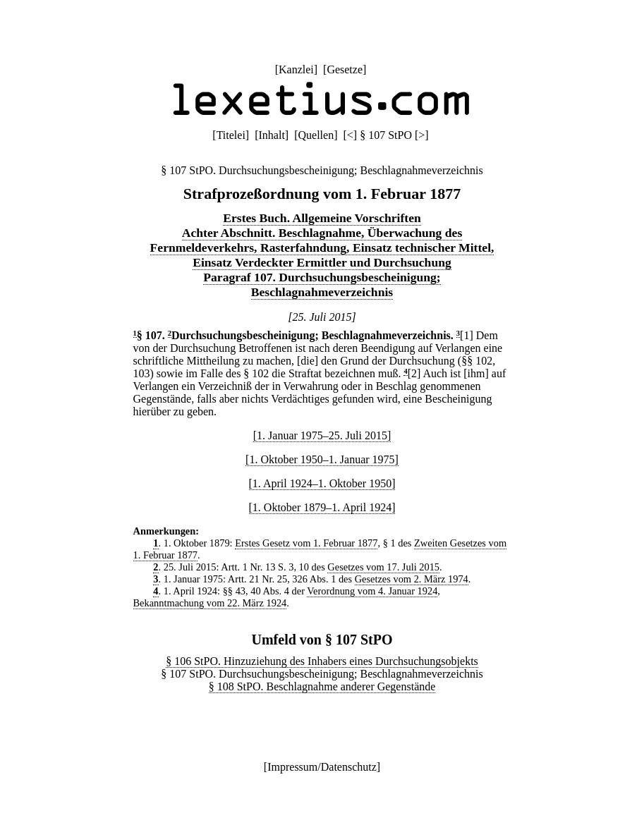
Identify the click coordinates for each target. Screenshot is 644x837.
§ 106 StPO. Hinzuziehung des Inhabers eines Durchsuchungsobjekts (322, 661)
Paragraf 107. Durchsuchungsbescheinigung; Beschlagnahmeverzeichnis (322, 285)
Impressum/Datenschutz (322, 767)
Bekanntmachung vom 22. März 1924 (210, 603)
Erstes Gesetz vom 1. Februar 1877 (306, 543)
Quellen (316, 135)
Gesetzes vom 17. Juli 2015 (383, 567)
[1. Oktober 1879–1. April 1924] (322, 507)
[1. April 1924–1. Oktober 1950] (322, 483)
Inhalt (272, 135)
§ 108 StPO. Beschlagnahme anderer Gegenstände (322, 686)
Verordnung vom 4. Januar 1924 (372, 591)
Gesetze (345, 69)
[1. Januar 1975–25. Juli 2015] (322, 435)
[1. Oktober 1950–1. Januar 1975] (322, 459)
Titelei (231, 135)
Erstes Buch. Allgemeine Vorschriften (322, 218)
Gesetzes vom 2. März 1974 (412, 579)
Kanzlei (296, 69)
